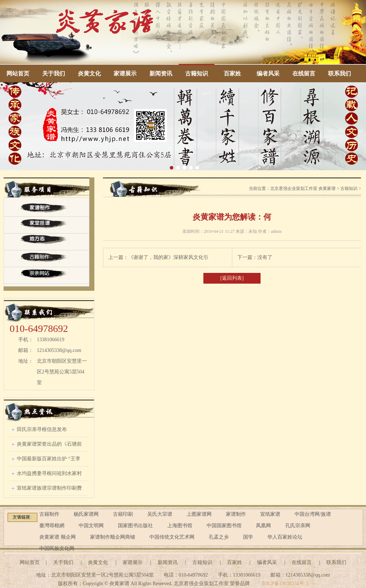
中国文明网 (91, 526)
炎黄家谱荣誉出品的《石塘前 (49, 444)
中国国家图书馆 (224, 526)
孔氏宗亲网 (298, 526)
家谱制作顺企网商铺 (113, 537)
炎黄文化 (89, 73)
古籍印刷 (123, 514)
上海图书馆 (180, 526)
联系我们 (340, 73)
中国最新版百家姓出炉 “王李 (49, 459)
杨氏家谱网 (86, 514)
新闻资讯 (161, 73)
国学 (248, 537)
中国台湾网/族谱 (313, 514)
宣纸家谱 (270, 514)
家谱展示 (125, 73)
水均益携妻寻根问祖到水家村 (49, 473)
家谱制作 (236, 514)
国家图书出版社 (135, 526)
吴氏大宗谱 (160, 514)
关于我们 (54, 73)
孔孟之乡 (219, 537)
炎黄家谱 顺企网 (58, 537)
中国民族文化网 (57, 548)
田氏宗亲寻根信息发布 (42, 429)
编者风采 (268, 73)
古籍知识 (197, 73)
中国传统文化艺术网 (172, 537)
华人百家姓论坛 (285, 537)
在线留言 (304, 73)
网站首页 (18, 73)
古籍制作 (49, 514)
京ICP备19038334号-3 (285, 584)
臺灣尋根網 (52, 526)
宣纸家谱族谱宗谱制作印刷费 (49, 488)
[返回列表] (232, 278)
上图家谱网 (199, 514)
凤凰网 (263, 526)
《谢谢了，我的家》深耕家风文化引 (168, 257)
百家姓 (232, 73)
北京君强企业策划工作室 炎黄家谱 (303, 188)
